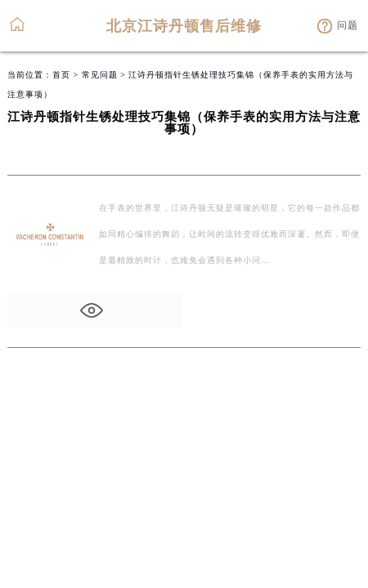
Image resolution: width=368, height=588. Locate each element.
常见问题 (100, 75)
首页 (61, 75)
